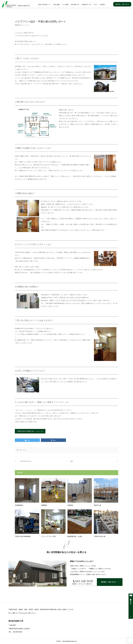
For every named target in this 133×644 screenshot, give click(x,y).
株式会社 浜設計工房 (24, 6)
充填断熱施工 (19, 505)
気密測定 (70, 505)
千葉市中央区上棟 (100, 536)
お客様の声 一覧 (86, 5)
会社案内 (102, 5)
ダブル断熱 (65, 5)
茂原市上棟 (97, 505)
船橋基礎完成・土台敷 (75, 536)
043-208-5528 (18, 632)
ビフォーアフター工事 (48, 536)
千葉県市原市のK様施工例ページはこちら (30, 431)
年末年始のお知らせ (26, 461)
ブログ (95, 5)
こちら (24, 613)
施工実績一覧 (75, 5)
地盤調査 (44, 505)
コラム (28, 25)
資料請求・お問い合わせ (122, 4)
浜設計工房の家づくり (44, 5)
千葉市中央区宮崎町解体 (23, 536)
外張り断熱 (56, 5)
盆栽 (71, 461)
